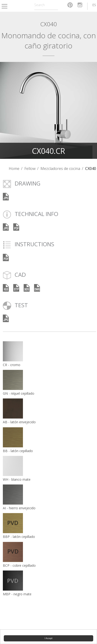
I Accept (49, 638)
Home (14, 169)
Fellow (30, 169)
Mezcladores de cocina (60, 169)
